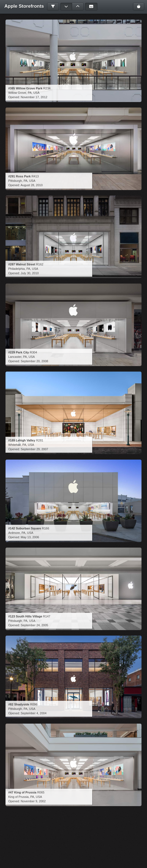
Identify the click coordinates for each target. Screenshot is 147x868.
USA (36, 93)
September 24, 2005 (34, 625)
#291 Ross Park (19, 176)
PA (30, 93)
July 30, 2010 (30, 273)
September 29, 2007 (34, 449)
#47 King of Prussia (22, 792)
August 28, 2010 (32, 185)
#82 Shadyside (19, 704)
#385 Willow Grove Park (25, 88)
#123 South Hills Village (25, 616)
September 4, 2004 (34, 713)
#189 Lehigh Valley (22, 440)
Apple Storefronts (24, 6)
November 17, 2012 (34, 97)
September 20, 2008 (34, 361)
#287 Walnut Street (22, 264)
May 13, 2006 (30, 537)
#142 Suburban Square (25, 528)
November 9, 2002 (33, 801)
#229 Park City (19, 352)
